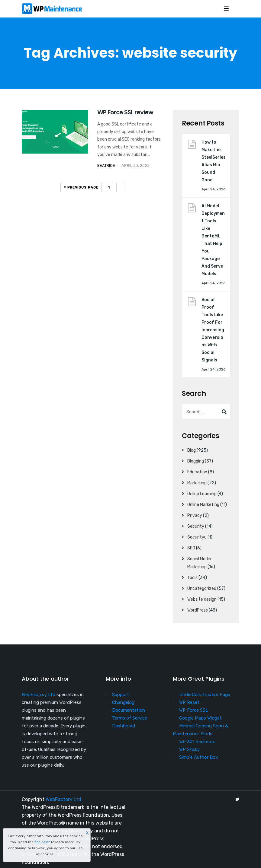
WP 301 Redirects (197, 742)
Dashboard (124, 726)
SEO (191, 548)
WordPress (198, 610)
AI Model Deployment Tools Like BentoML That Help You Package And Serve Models (213, 240)
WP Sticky (189, 749)
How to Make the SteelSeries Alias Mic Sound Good (214, 161)
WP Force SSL (194, 710)
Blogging (196, 461)
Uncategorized (202, 588)
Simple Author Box (198, 757)
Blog (192, 450)
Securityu (197, 537)
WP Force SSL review (125, 112)
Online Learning (202, 494)
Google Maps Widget (200, 718)
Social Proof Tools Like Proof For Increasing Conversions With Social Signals (213, 330)
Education (197, 472)
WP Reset (189, 702)
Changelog (123, 702)
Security (196, 526)
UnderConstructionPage (205, 695)
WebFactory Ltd (39, 695)
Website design (202, 599)
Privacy (195, 515)
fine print (42, 842)
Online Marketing (203, 505)
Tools (192, 578)
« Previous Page (81, 188)
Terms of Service (130, 718)
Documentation (129, 710)
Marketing (197, 483)
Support (121, 695)
